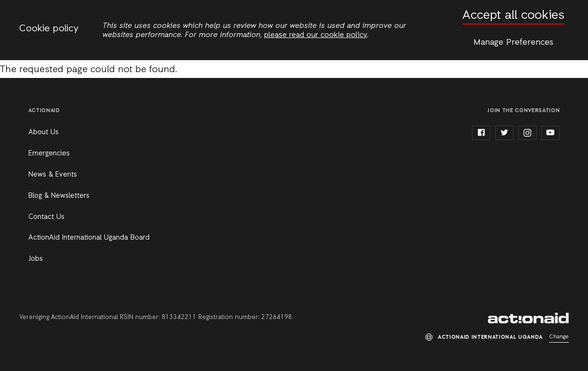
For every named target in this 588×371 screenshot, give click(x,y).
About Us (44, 132)
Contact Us (46, 217)
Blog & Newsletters (59, 196)
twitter (504, 133)
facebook (481, 133)
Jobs (36, 259)
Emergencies (49, 154)
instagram (527, 133)
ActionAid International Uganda (528, 318)
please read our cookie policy (316, 35)
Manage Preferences (513, 42)
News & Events (53, 175)
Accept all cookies (513, 16)
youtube (550, 133)
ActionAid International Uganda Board (89, 238)
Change (559, 337)
